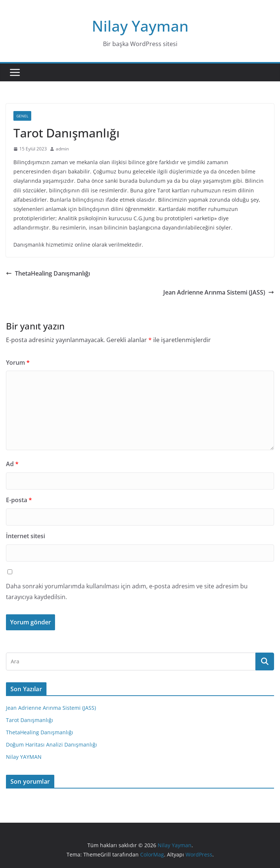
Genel (22, 116)
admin (62, 149)
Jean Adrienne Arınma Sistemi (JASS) (219, 292)
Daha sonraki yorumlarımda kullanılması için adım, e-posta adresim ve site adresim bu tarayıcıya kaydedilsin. (127, 591)
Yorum (18, 363)
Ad (12, 464)
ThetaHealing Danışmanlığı (48, 273)
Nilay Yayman (140, 26)
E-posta (19, 500)
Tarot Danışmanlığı (30, 720)
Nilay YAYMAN (24, 757)
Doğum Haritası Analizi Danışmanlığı (52, 745)
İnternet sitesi (25, 536)
